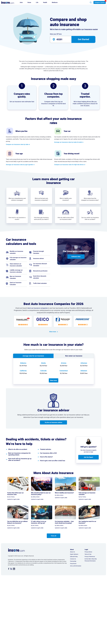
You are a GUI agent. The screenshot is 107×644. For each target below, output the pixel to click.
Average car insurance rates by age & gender (20, 165)
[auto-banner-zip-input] (64, 39)
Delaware (84, 371)
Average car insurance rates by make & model (68, 142)
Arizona (64, 363)
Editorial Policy (74, 557)
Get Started (83, 39)
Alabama (23, 363)
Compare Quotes (100, 2)
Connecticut (64, 371)
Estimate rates (76, 257)
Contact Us (73, 559)
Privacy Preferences (90, 557)
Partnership (73, 561)
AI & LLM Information (76, 566)
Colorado (43, 371)
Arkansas (84, 363)
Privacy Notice (88, 552)
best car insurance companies (38, 308)
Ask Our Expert (88, 457)
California (23, 371)
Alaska (43, 363)
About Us (72, 552)
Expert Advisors (74, 554)
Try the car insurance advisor (53, 422)
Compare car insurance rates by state (17, 144)
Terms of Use (88, 554)
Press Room (73, 564)
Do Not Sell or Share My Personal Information (91, 560)
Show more (53, 332)
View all (54, 536)
